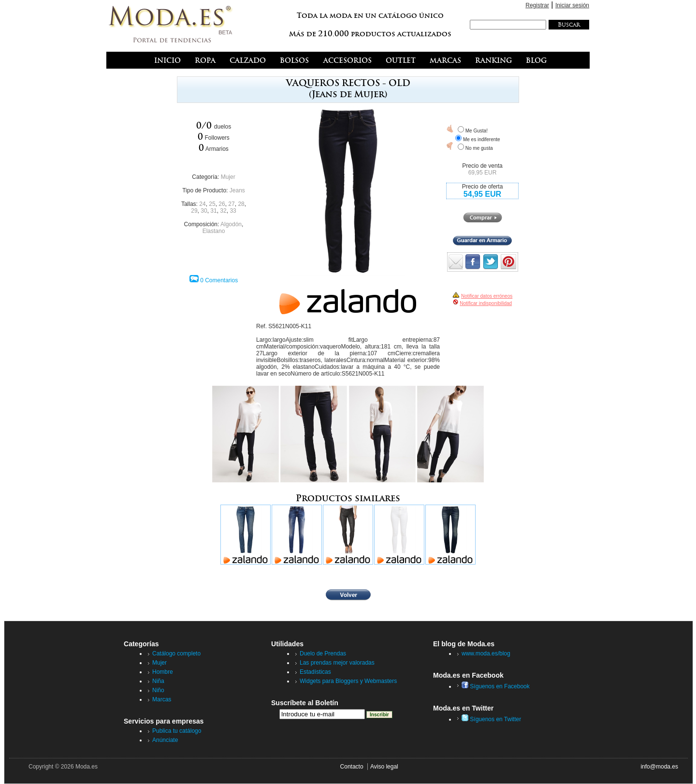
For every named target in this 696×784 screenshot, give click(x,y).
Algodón (231, 224)
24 (202, 204)
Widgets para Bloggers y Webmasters (348, 681)
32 (223, 211)
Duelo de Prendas (323, 653)
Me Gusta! (477, 131)
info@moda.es (659, 767)
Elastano (214, 231)
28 (241, 204)
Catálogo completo (176, 653)
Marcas (162, 699)
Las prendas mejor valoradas (337, 663)
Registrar (537, 5)
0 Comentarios (219, 280)
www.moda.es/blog (486, 653)
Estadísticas (315, 672)
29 (194, 211)
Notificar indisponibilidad (486, 303)
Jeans (237, 190)
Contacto (352, 767)
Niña (158, 681)
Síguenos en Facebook (496, 686)
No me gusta (479, 148)
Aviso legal (384, 767)
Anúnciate (165, 740)
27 (231, 204)
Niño (158, 690)
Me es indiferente (482, 139)
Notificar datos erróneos (487, 296)
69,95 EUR (483, 173)
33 (233, 211)
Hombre (163, 672)
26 (222, 204)
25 (212, 204)
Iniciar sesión (572, 5)
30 (204, 211)
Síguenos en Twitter (491, 719)
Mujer (228, 177)
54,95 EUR (482, 194)
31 (213, 211)
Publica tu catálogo (177, 731)
